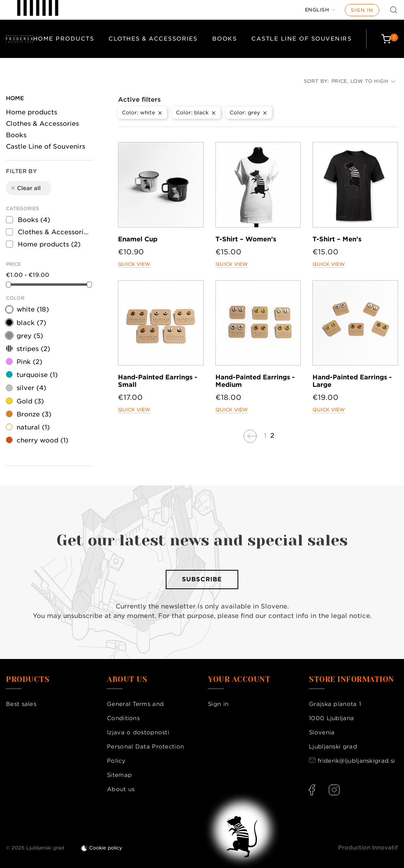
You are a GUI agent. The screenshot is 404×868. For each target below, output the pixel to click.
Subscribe (202, 579)
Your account (239, 679)
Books (225, 39)
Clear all (25, 188)
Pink (29, 362)
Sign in (362, 10)
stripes (33, 349)
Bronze (34, 414)
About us (121, 789)
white (33, 309)
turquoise (37, 375)
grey (30, 336)
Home (15, 98)
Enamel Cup (138, 239)
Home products (64, 39)
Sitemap (119, 775)
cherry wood (42, 440)
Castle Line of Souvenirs (301, 39)
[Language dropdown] (320, 10)
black (31, 323)
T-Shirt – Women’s (246, 239)
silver (31, 388)
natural (33, 427)
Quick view (134, 264)
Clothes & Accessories (153, 39)
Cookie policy (106, 848)
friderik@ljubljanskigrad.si (356, 761)
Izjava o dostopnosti (138, 732)
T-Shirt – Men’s (337, 239)
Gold (30, 401)
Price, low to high (364, 81)
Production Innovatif (368, 847)
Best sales (21, 704)
